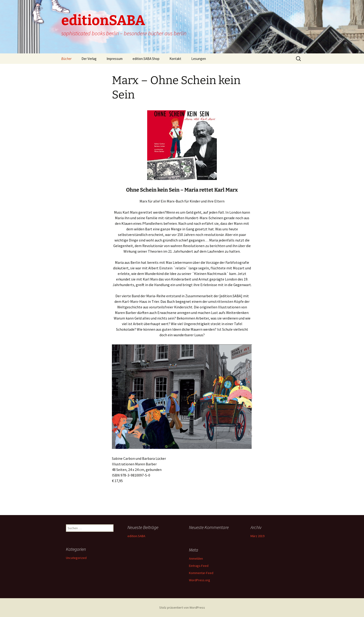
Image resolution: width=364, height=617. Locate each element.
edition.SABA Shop (146, 59)
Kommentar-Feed (201, 573)
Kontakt (175, 59)
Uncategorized (76, 558)
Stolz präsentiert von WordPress (182, 607)
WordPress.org (200, 580)
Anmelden (196, 558)
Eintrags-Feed (199, 566)
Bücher (66, 59)
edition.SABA (136, 536)
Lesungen (199, 59)
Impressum (115, 59)
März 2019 (257, 536)
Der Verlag (89, 59)
